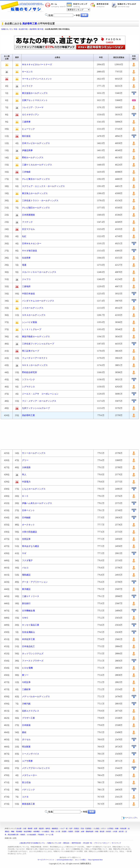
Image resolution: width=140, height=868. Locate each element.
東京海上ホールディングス (35, 193)
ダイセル (26, 740)
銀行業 (121, 832)
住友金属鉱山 (28, 632)
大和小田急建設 (29, 532)
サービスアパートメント (46, 860)
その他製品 (45, 832)
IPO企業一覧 (87, 843)
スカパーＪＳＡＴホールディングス (39, 272)
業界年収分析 (101, 5)
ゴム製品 (96, 828)
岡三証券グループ (31, 351)
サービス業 (50, 835)
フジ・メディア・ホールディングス (39, 401)
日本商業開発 (28, 215)
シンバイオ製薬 (29, 322)
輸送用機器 (28, 832)
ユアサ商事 (27, 761)
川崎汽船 (26, 704)
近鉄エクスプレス (31, 711)
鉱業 (36, 828)
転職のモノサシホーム (56, 5)
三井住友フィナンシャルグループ (38, 344)
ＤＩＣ (25, 496)
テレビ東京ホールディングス (36, 179)
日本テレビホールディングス (36, 143)
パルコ (25, 568)
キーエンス (27, 72)
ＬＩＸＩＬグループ (32, 329)
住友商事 (26, 258)
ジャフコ (26, 279)
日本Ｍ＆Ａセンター (32, 244)
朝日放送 (26, 136)
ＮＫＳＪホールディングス (35, 365)
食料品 (48, 828)
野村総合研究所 (29, 372)
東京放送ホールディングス (35, 93)
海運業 (71, 832)
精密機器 (37, 832)
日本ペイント (28, 510)
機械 (13, 832)
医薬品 (77, 828)
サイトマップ (116, 843)
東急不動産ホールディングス (36, 337)
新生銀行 (26, 603)
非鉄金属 (123, 828)
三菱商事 (26, 122)
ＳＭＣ (25, 618)
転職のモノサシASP (125, 5)
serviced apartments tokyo (65, 860)
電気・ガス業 (55, 832)
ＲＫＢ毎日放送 (29, 251)
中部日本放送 (28, 294)
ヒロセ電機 (27, 668)
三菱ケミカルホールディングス (37, 165)
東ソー (25, 675)
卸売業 (109, 832)
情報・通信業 (100, 832)
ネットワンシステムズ (33, 654)
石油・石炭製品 (86, 828)
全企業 (19, 828)
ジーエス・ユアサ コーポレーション (40, 394)
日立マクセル (28, 229)
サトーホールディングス (34, 453)
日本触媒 (26, 518)
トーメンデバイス (31, 754)
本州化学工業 (28, 639)
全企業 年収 (23, 29)
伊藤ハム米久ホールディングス (37, 503)
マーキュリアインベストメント (37, 79)
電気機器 (19, 832)
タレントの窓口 (80, 860)
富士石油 (26, 782)
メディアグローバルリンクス (36, 768)
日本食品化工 (28, 646)
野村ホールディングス (33, 158)
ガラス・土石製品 (107, 828)
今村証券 (26, 682)
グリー (25, 460)
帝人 (24, 475)
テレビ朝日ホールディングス (36, 208)
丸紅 (24, 236)
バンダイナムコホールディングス (38, 301)
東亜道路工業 (28, 804)
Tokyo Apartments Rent (95, 860)
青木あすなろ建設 (31, 546)
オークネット (28, 525)
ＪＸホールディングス (33, 308)
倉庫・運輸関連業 (87, 832)
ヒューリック (28, 129)
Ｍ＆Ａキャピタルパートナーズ (37, 65)
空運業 (77, 832)
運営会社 (66, 843)
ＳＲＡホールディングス (34, 315)
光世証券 (26, 539)
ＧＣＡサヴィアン (31, 115)
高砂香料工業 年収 (36, 29)
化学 (71, 828)
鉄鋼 (117, 828)
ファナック (27, 222)
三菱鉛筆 (26, 689)
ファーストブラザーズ (33, 661)
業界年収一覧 (77, 5)
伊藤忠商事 (27, 150)
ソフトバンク (28, 380)
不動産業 (41, 835)
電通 (24, 265)
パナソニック (28, 790)
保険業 (23, 835)
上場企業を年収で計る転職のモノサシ (32, 843)
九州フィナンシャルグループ (36, 408)
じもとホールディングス (34, 489)
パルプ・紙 (64, 828)
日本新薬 (26, 725)
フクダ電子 (27, 561)
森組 (24, 732)
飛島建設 (26, 575)
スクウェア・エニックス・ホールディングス (43, 186)
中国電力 (26, 482)
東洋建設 (26, 589)
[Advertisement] (70, 434)
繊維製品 (55, 828)
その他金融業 (31, 835)
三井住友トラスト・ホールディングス (40, 201)
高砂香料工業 (30, 24)
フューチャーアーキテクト (35, 358)
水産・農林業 (28, 828)
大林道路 (26, 467)
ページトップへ (129, 818)
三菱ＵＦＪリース (31, 596)
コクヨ (25, 797)
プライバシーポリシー (102, 843)
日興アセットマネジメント (35, 100)
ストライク (27, 86)
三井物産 (26, 172)
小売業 (115, 832)
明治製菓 (26, 747)
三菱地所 (26, 286)
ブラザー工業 (28, 718)
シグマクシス (28, 387)
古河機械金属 (28, 611)
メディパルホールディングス (36, 697)
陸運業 (64, 832)
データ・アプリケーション (35, 582)
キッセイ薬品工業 (31, 625)
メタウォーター (29, 775)
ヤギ (24, 553)
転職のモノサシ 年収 (9, 29)
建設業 (41, 828)
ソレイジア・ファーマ (33, 107)
